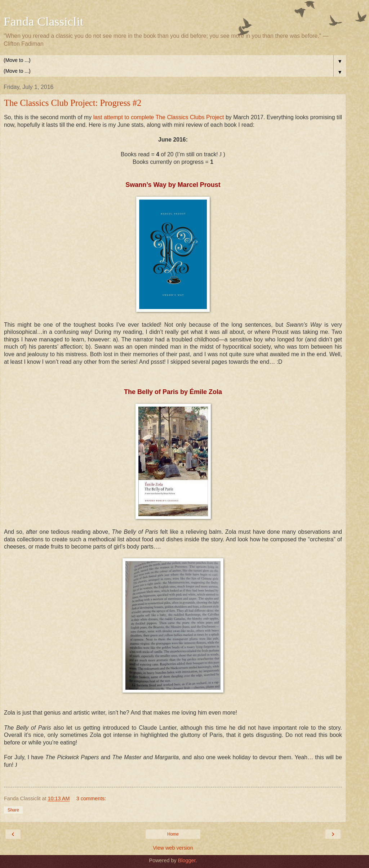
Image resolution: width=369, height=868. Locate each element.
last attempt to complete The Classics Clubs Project (159, 117)
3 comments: (91, 798)
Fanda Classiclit (44, 21)
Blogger (187, 860)
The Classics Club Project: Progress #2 (73, 103)
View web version (173, 848)
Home (173, 834)
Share (13, 810)
